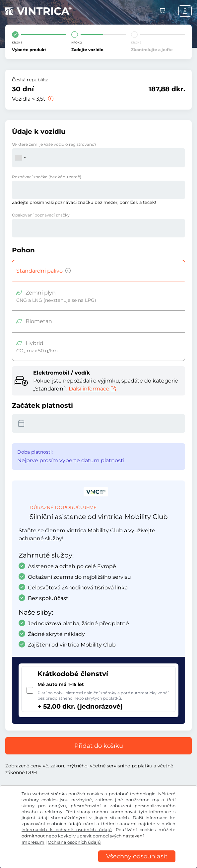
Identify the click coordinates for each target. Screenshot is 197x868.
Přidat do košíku (99, 746)
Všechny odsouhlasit (137, 856)
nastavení (133, 836)
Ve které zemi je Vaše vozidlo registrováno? (54, 144)
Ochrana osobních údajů (74, 842)
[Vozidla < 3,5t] (50, 99)
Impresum (33, 842)
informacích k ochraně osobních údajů (67, 830)
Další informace (92, 389)
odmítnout (33, 836)
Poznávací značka (47, 177)
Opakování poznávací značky (41, 215)
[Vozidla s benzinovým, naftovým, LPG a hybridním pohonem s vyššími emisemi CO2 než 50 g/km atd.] (67, 271)
